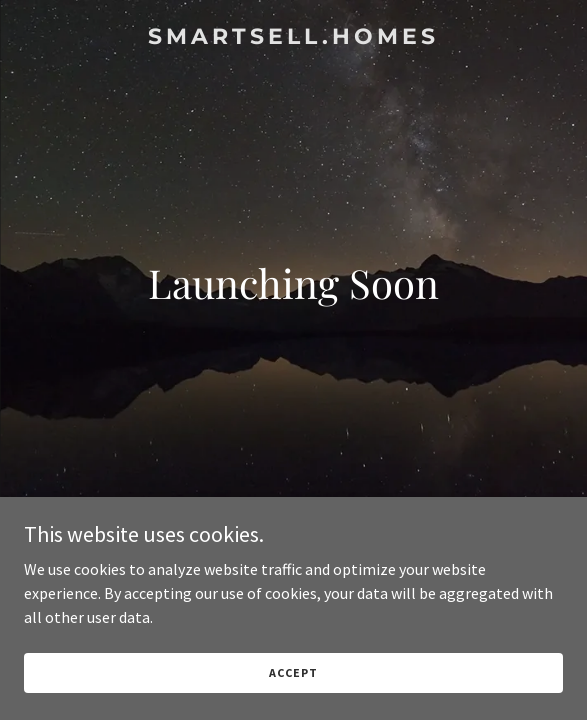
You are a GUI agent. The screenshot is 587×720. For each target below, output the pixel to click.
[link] (293, 38)
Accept (293, 672)
